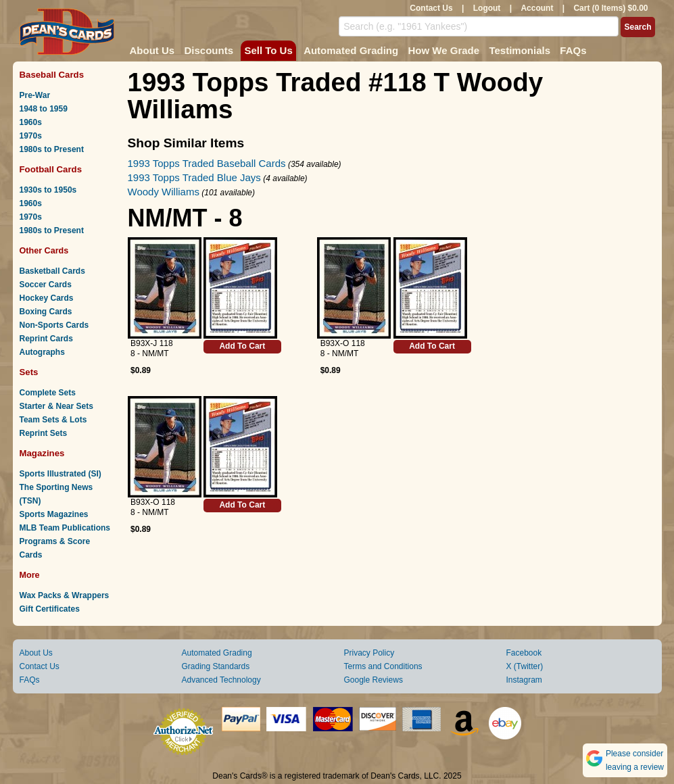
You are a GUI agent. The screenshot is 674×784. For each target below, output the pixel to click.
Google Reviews (374, 680)
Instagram (524, 680)
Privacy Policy (369, 653)
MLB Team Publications (65, 528)
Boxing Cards (46, 312)
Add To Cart (242, 346)
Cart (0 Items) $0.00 (610, 8)
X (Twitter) (525, 666)
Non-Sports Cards (54, 325)
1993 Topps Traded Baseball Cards (207, 163)
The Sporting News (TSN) (56, 494)
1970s (31, 136)
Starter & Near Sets (56, 406)
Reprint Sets (44, 433)
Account (537, 8)
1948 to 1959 (44, 109)
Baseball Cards (52, 75)
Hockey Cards (47, 298)
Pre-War (35, 95)
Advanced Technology (221, 680)
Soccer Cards (46, 285)
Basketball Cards (52, 271)
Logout (487, 8)
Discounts (209, 50)
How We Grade (443, 50)
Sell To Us (268, 50)
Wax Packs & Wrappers (65, 595)
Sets (29, 372)
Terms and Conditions (383, 666)
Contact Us (431, 8)
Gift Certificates (50, 609)
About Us (152, 50)
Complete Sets (48, 393)
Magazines (42, 453)
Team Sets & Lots (53, 420)
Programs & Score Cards (55, 548)
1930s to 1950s (48, 190)
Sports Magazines (54, 514)
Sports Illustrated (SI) (61, 474)
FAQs (573, 50)
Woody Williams (164, 192)
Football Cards (51, 169)
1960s (31, 122)
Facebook (524, 653)
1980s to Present (52, 149)
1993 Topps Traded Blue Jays (194, 177)
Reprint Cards (46, 339)
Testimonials (520, 50)
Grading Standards (216, 666)
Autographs (42, 352)
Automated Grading (351, 50)
